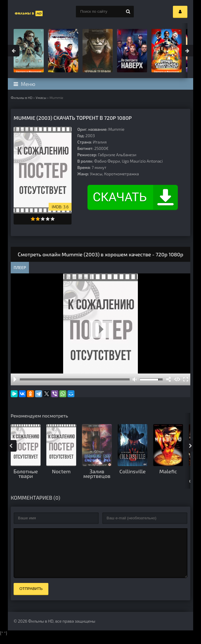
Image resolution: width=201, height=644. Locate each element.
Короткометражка (122, 174)
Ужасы (41, 97)
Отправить (31, 597)
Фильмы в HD (22, 97)
